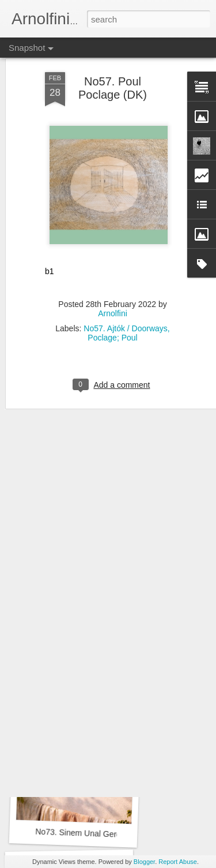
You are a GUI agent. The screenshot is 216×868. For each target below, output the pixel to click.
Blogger (144, 862)
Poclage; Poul (112, 300)
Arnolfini (113, 276)
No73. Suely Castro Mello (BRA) (93, 677)
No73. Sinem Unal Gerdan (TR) (92, 834)
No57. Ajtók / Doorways (126, 291)
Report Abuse (178, 862)
